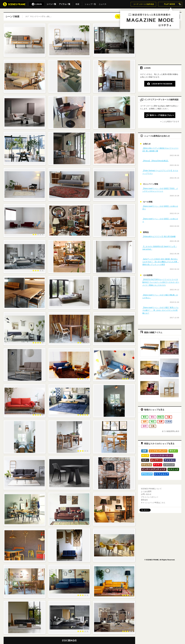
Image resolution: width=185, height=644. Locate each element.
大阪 (169, 417)
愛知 (153, 417)
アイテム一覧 (65, 4)
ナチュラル (147, 465)
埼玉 (153, 422)
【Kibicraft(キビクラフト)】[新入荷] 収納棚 (159, 237)
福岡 (145, 422)
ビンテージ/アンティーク (154, 469)
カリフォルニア (161, 474)
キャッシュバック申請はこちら (153, 503)
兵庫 (161, 422)
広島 (153, 426)
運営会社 (144, 500)
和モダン (173, 451)
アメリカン (170, 460)
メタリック (169, 465)
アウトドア (147, 474)
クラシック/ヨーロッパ (162, 455)
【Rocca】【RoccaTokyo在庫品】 (156, 161)
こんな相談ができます (171, 121)
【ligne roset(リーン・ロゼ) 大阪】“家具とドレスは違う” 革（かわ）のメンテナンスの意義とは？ (161, 310)
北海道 (169, 422)
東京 (145, 417)
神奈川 (161, 417)
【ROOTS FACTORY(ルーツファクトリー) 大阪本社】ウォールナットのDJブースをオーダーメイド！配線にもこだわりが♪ (161, 282)
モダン (145, 460)
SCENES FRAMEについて (151, 489)
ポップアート (156, 460)
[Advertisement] (160, 41)
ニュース (103, 4)
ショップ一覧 (90, 4)
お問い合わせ (146, 494)
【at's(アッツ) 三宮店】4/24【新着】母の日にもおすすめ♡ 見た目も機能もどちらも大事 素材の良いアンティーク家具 (161, 262)
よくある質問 (146, 491)
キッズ (145, 455)
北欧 (144, 451)
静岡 (145, 426)
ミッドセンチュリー (158, 451)
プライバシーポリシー (150, 497)
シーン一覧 (51, 4)
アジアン (158, 465)
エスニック (173, 469)
